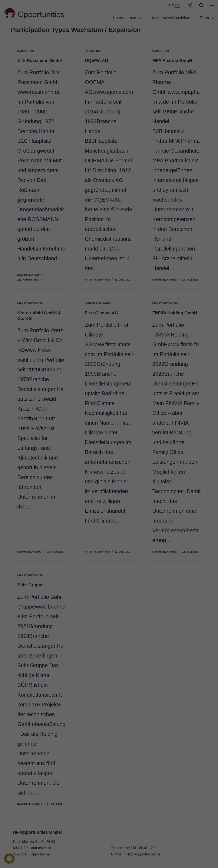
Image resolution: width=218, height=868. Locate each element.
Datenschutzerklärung (45, 438)
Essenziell (124, 386)
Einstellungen (59, 443)
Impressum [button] (129, 487)
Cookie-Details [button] (91, 487)
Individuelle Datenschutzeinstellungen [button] (109, 477)
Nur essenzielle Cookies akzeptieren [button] (109, 465)
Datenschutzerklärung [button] (111, 487)
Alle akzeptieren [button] (68, 452)
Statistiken (124, 408)
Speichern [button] (150, 452)
